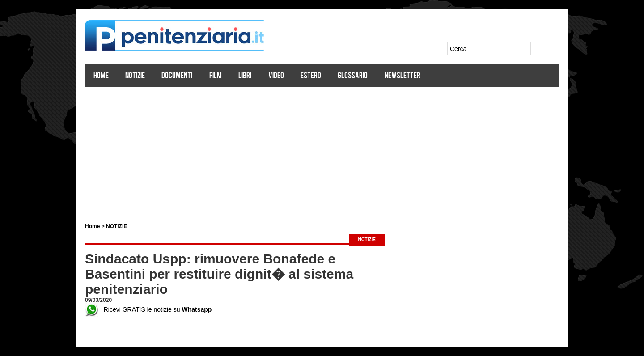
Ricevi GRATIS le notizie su (148, 309)
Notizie (135, 76)
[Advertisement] (322, 151)
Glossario (353, 76)
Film (216, 76)
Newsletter (402, 76)
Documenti (177, 76)
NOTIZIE (117, 226)
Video (276, 76)
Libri (245, 76)
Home (101, 76)
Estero (311, 76)
